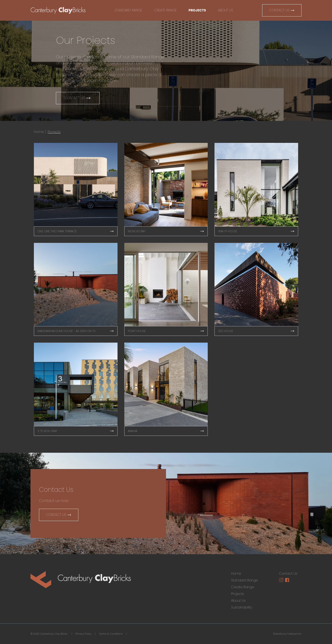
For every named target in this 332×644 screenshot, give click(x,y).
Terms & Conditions (111, 634)
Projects (197, 10)
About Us (225, 10)
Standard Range (128, 10)
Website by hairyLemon (287, 634)
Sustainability (241, 607)
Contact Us (282, 10)
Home (39, 132)
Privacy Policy (83, 634)
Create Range (165, 10)
